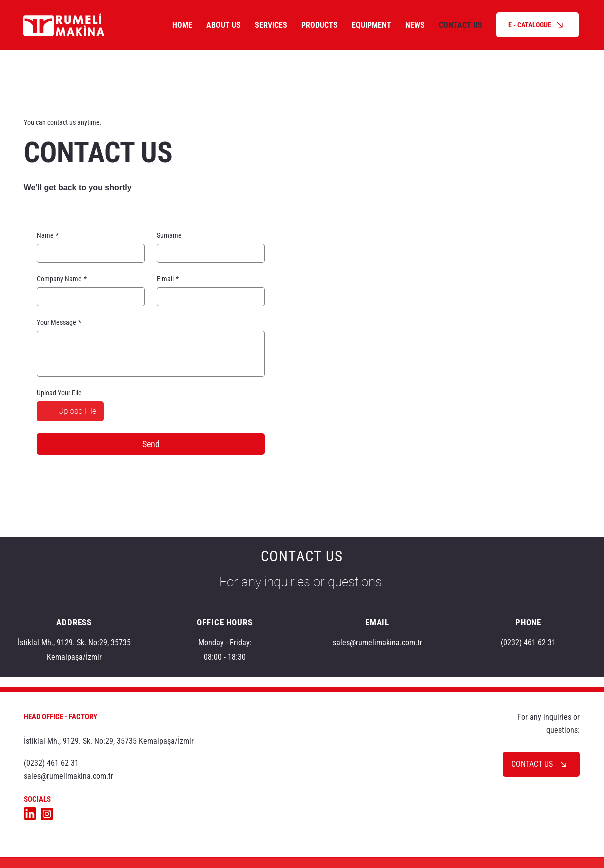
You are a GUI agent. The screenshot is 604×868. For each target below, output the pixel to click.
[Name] (88, 253)
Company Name (62, 279)
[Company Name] (88, 297)
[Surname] (208, 253)
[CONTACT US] (542, 764)
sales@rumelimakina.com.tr (378, 643)
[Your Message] (151, 354)
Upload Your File (59, 393)
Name (48, 236)
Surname (169, 235)
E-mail (168, 279)
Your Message (59, 323)
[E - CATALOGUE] (538, 25)
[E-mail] (208, 297)
